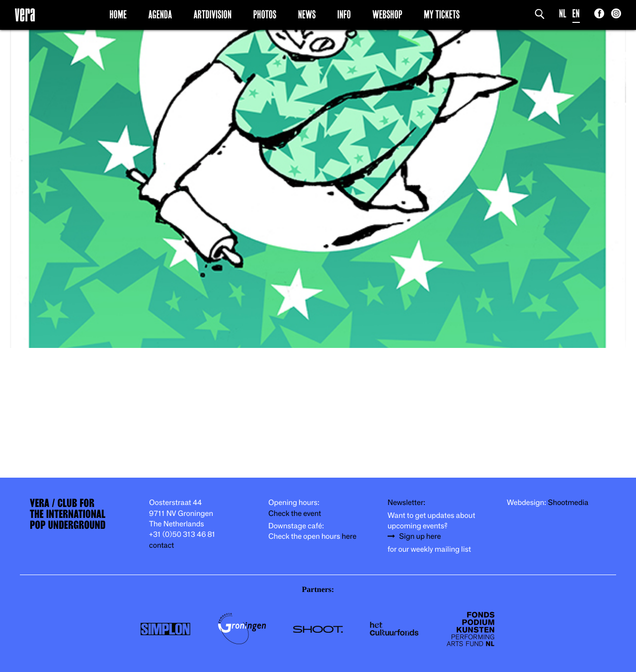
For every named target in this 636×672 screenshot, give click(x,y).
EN (576, 14)
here (349, 537)
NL (563, 14)
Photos (265, 14)
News (307, 14)
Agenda (160, 14)
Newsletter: (406, 503)
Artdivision (213, 14)
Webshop (388, 14)
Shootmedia (568, 503)
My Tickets (442, 14)
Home (118, 14)
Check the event (295, 514)
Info (344, 14)
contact (161, 546)
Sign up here (420, 537)
